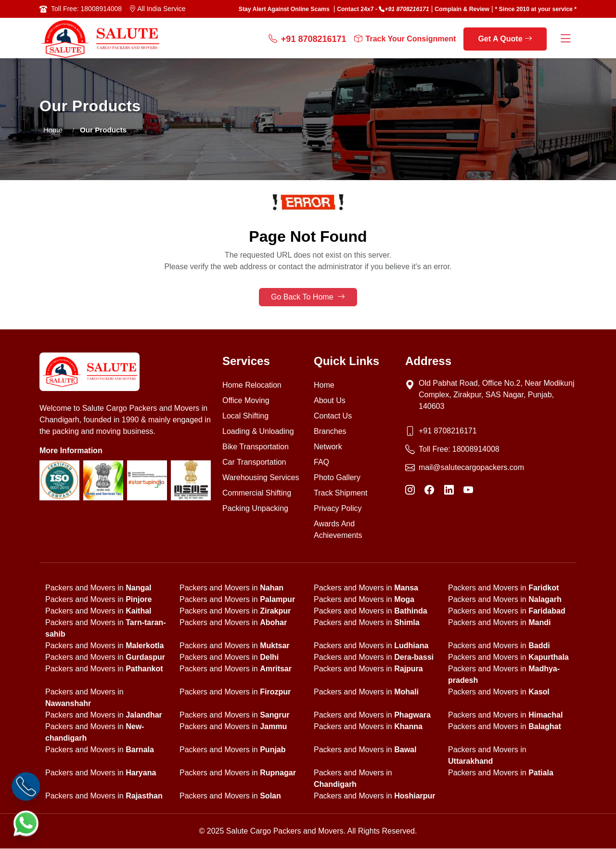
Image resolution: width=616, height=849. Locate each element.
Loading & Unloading (258, 432)
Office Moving (246, 401)
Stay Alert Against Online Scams (284, 9)
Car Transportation (254, 463)
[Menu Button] (565, 39)
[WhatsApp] (26, 823)
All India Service (157, 9)
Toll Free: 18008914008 (86, 9)
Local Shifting (245, 416)
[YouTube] (468, 490)
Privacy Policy (338, 509)
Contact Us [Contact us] (333, 416)
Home (53, 130)
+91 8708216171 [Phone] (448, 431)
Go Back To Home (308, 297)
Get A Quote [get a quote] (505, 39)
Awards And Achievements (338, 530)
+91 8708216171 (407, 9)
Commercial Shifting (257, 493)
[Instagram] (410, 490)
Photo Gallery (337, 478)
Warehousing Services (261, 478)
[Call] (26, 786)
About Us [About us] (330, 401)
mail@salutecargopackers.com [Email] (471, 468)
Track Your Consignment (405, 39)
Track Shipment (340, 493)
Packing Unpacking (255, 509)
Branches (330, 432)
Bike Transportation (256, 447)
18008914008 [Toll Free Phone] (476, 450)
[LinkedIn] (449, 490)
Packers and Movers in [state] (98, 588)
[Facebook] (429, 490)
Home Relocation (252, 385)
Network (328, 447)
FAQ (321, 463)
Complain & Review (462, 9)
